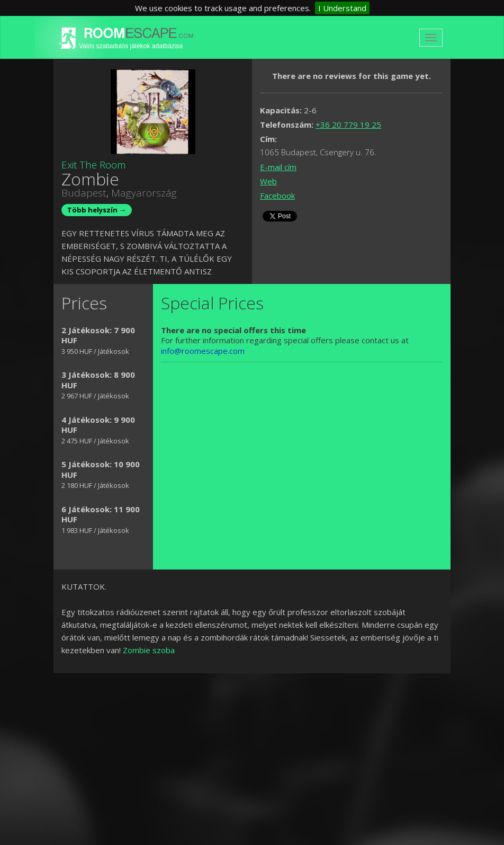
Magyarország (144, 193)
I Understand (342, 8)
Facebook (277, 195)
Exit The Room (94, 165)
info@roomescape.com (203, 351)
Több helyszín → (97, 210)
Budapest (84, 193)
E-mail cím (278, 167)
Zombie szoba (149, 650)
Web (268, 181)
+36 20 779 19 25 (348, 124)
